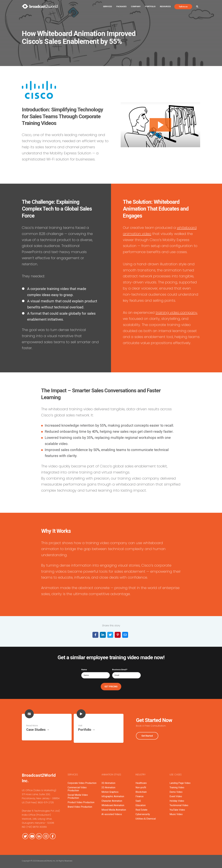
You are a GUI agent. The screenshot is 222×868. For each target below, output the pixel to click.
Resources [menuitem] (165, 6)
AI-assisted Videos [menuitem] (112, 812)
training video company (176, 313)
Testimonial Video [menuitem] (179, 803)
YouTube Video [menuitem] (177, 808)
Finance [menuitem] (140, 794)
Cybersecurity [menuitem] (143, 812)
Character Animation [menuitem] (112, 799)
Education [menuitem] (141, 803)
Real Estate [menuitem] (141, 808)
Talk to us (183, 7)
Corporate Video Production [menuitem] (82, 781)
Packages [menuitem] (121, 6)
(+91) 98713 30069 (37, 825)
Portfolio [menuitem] (150, 6)
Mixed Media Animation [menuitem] (114, 808)
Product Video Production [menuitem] (81, 800)
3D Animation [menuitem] (108, 781)
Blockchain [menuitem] (141, 790)
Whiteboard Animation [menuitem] (113, 803)
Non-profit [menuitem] (141, 785)
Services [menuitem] (107, 6)
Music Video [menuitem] (176, 812)
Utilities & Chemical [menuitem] (146, 816)
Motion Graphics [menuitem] (110, 790)
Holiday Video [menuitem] (177, 799)
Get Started (147, 735)
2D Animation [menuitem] (108, 785)
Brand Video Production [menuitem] (80, 805)
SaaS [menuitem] (138, 799)
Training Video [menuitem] (177, 785)
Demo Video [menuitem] (176, 790)
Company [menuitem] (136, 6)
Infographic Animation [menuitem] (113, 794)
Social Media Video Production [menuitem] (78, 794)
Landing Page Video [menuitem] (180, 781)
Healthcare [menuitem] (141, 781)
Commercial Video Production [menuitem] (77, 787)
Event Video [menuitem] (176, 794)
